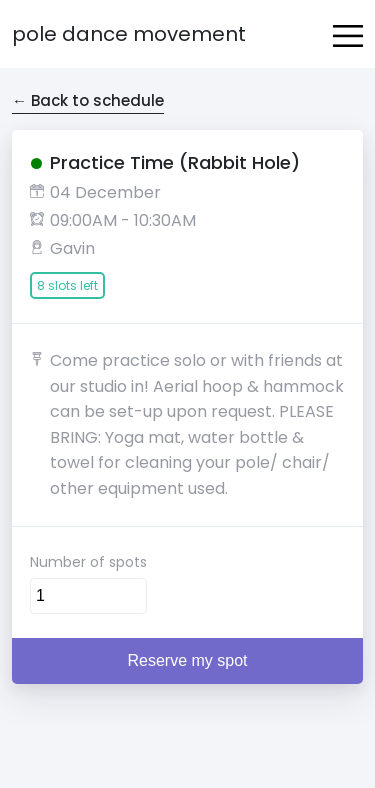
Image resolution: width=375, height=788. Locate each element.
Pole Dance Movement (129, 34)
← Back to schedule (88, 100)
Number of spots (88, 562)
